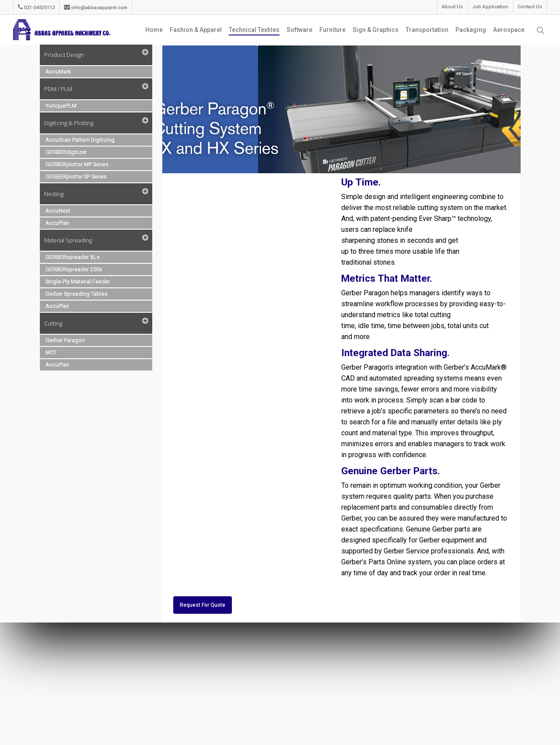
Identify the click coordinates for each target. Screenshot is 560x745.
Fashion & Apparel (196, 30)
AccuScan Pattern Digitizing (80, 140)
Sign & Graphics (376, 30)
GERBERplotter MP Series (77, 164)
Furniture (332, 30)
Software (299, 30)
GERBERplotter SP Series (76, 177)
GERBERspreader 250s (74, 269)
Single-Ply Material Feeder (78, 282)
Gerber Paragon (65, 340)
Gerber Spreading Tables (77, 294)
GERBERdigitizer (66, 152)
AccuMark (58, 72)
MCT (51, 352)
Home (154, 30)
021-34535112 (36, 7)
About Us (452, 7)
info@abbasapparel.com (96, 7)
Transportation (427, 30)
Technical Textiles (254, 30)
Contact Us (530, 7)
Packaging (471, 30)
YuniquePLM (61, 106)
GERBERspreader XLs (73, 257)
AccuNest (58, 211)
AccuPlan (57, 223)
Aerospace (509, 30)
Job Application (490, 7)
